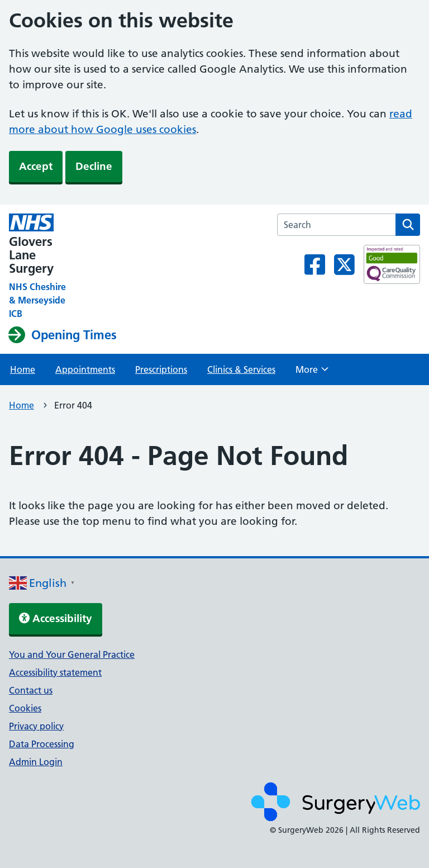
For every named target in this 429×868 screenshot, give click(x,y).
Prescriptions (161, 369)
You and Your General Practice (72, 654)
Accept (36, 166)
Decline (94, 166)
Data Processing (42, 744)
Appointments (85, 369)
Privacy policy (36, 726)
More (312, 373)
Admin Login (36, 762)
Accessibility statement (55, 672)
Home (23, 369)
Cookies (25, 708)
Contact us (31, 690)
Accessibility (56, 618)
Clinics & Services (241, 369)
